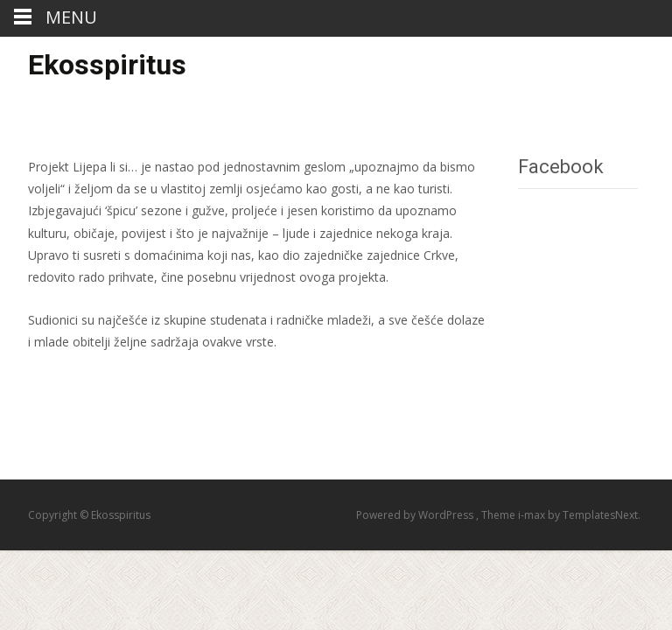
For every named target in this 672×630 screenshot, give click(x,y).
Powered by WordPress (416, 515)
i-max (533, 515)
